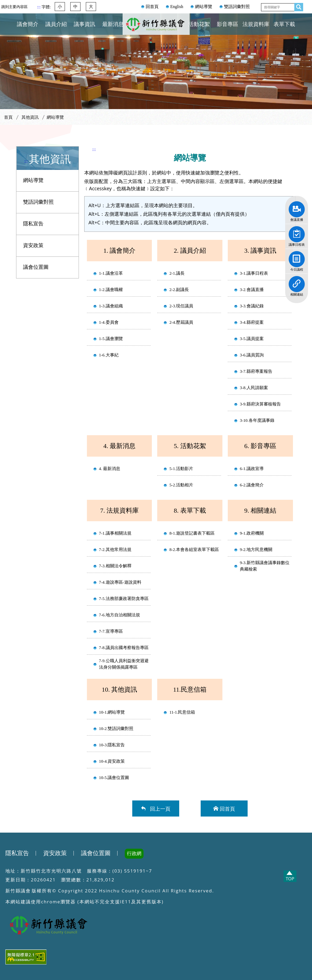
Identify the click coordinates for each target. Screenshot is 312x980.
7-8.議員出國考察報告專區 (124, 648)
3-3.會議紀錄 (252, 306)
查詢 (297, 6)
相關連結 (297, 282)
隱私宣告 (33, 224)
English (177, 7)
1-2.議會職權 (111, 290)
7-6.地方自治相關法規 (120, 615)
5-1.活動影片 (181, 469)
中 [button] (75, 7)
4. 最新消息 (110, 469)
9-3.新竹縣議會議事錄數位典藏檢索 (265, 566)
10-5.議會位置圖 (114, 778)
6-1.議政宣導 (252, 469)
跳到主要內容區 (14, 7)
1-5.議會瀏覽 (111, 339)
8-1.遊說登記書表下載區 (192, 533)
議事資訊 (85, 24)
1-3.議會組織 (111, 306)
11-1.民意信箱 (182, 712)
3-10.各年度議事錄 (257, 420)
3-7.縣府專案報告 (256, 371)
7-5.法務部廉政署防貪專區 (124, 599)
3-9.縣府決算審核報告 (260, 404)
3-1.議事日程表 (254, 273)
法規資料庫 (256, 24)
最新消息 (113, 24)
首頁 (8, 117)
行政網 (134, 854)
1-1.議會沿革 (111, 273)
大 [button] (91, 7)
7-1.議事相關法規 (115, 533)
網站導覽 (204, 7)
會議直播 (297, 207)
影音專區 (227, 24)
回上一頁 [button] (159, 808)
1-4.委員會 (109, 322)
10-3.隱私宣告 (112, 745)
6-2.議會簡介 (252, 485)
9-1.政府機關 (252, 533)
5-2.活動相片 (181, 485)
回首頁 (152, 7)
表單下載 (284, 24)
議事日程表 (297, 232)
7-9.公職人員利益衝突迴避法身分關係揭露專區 (124, 664)
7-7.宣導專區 (111, 631)
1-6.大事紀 (109, 355)
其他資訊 (30, 117)
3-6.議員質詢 (252, 355)
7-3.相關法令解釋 (115, 566)
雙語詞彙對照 (237, 7)
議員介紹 (56, 24)
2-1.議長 (177, 273)
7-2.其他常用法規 (115, 549)
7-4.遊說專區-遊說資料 (120, 582)
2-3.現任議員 (181, 306)
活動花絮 (199, 24)
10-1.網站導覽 (112, 712)
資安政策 (33, 245)
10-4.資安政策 (112, 761)
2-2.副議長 (179, 290)
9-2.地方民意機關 (256, 549)
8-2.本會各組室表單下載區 (194, 549)
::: (39, 7)
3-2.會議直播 (252, 290)
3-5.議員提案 (252, 339)
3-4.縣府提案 (252, 322)
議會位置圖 (36, 267)
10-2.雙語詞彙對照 (116, 729)
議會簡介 (28, 24)
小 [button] (60, 7)
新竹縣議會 (156, 31)
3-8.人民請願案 (254, 388)
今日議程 (297, 257)
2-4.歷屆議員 (181, 322)
